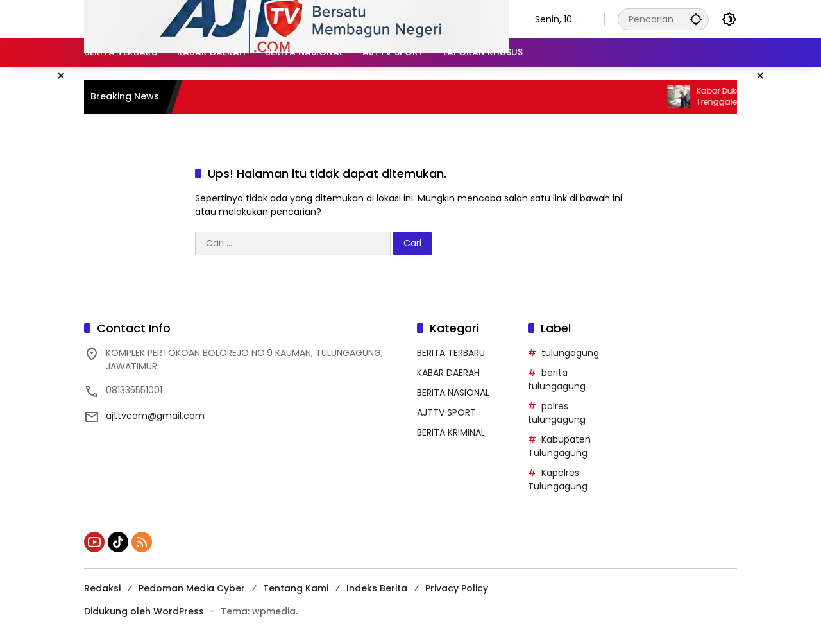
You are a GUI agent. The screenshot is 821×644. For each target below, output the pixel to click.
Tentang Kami (296, 588)
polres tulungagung (557, 413)
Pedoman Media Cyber (192, 588)
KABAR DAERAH (448, 373)
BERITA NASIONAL (453, 393)
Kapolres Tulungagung (558, 479)
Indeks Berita (377, 588)
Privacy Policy (457, 588)
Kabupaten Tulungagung (559, 446)
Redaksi (102, 588)
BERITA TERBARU (451, 353)
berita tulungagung (557, 379)
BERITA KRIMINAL (451, 432)
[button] (696, 19)
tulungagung (570, 353)
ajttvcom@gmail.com (155, 416)
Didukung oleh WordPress (144, 611)
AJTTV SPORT (446, 412)
